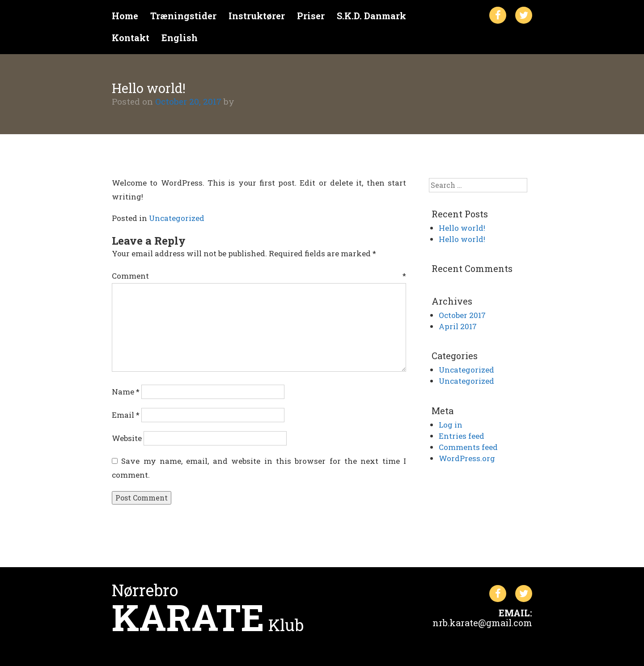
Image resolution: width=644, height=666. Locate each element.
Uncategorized (177, 218)
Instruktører (257, 16)
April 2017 (458, 326)
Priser (311, 16)
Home (125, 16)
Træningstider (183, 16)
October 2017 (462, 315)
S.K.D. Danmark (371, 16)
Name (126, 392)
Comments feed (468, 447)
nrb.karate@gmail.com (482, 623)
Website (127, 438)
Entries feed (462, 436)
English (180, 38)
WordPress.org (467, 458)
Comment (259, 276)
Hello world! (462, 228)
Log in (451, 425)
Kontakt (131, 38)
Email (126, 415)
